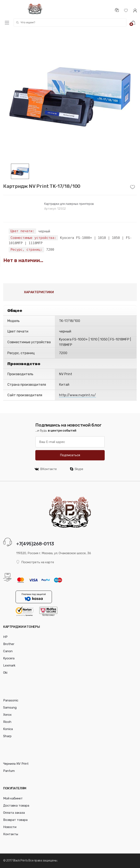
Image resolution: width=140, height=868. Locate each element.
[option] (70, 97)
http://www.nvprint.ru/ (77, 395)
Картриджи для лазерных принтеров (69, 204)
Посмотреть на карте (35, 562)
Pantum (9, 771)
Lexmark (9, 665)
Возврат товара (15, 820)
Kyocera (9, 658)
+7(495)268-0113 (35, 544)
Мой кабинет (13, 798)
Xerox (7, 715)
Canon (8, 651)
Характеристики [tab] (39, 292)
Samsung (10, 708)
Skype (77, 469)
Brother (9, 644)
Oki (5, 673)
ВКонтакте (46, 469)
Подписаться (70, 455)
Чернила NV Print (16, 764)
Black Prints (20, 861)
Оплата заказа (14, 813)
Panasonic (11, 700)
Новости (10, 827)
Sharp (7, 736)
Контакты (11, 834)
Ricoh (7, 722)
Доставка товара (16, 806)
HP (5, 637)
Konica (8, 729)
